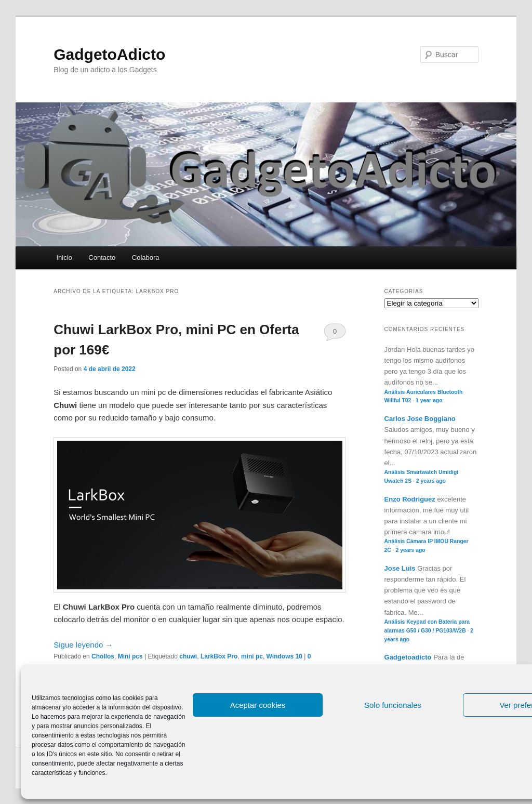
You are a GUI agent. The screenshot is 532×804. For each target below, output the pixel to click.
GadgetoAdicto (109, 54)
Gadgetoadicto (408, 657)
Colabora (146, 258)
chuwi (188, 656)
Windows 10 (284, 656)
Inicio (64, 258)
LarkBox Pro (219, 656)
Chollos (103, 656)
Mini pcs (130, 656)
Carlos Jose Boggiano (420, 419)
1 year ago (429, 400)
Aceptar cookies (258, 705)
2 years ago (431, 481)
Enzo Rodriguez (410, 499)
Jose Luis (400, 568)
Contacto (102, 258)
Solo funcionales (393, 705)
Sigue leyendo (83, 645)
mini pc (252, 656)
